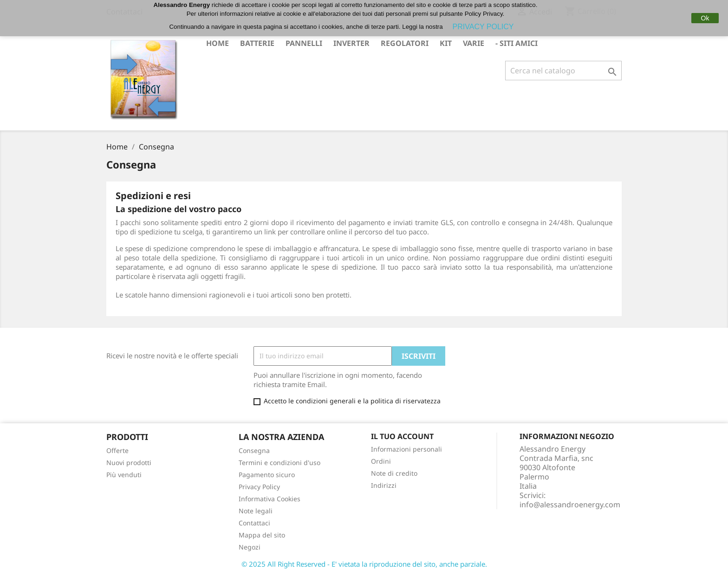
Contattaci (254, 523)
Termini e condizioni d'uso (279, 463)
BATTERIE (257, 43)
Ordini (381, 461)
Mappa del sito (262, 535)
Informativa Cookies (270, 499)
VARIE (474, 43)
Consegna (254, 450)
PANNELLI (304, 43)
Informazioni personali (406, 449)
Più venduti (124, 475)
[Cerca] (563, 71)
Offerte (117, 450)
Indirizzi (384, 485)
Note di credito (394, 473)
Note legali (256, 511)
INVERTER (351, 43)
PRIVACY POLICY (483, 27)
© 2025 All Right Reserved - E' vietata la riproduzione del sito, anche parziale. (364, 564)
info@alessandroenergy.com (570, 505)
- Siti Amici (517, 43)
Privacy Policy (259, 487)
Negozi (250, 547)
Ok (705, 18)
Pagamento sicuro (267, 475)
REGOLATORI (405, 43)
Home (218, 43)
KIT (446, 43)
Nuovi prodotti (129, 463)
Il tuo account (402, 436)
